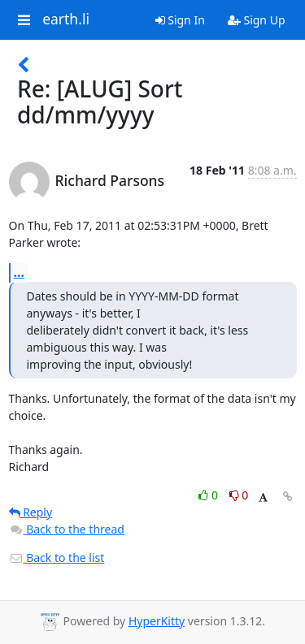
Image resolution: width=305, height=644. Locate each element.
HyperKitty (157, 621)
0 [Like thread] (209, 495)
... (20, 272)
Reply (31, 512)
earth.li (66, 19)
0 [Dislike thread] (239, 495)
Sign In (180, 20)
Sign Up (257, 20)
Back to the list (57, 558)
